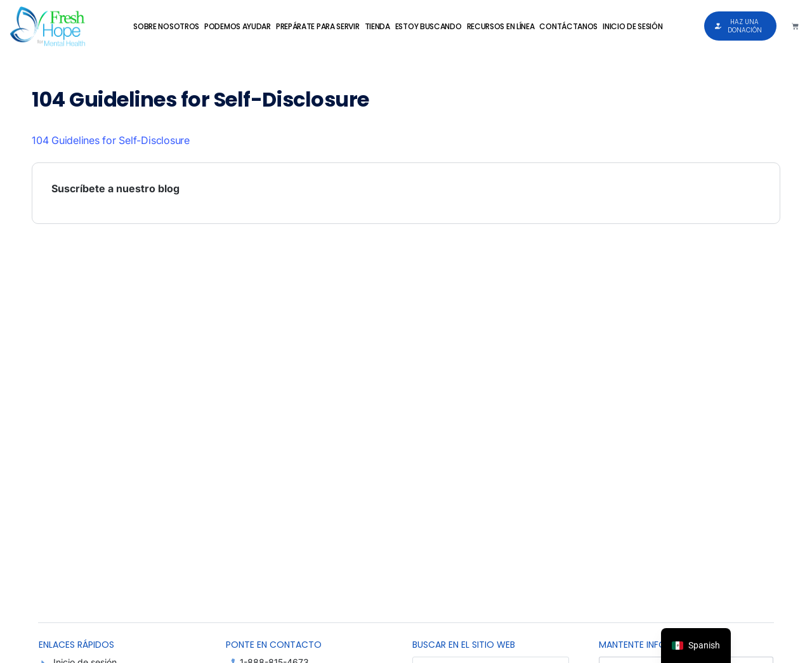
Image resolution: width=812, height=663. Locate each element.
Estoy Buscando (429, 26)
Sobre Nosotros (166, 26)
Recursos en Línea (501, 26)
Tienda (377, 26)
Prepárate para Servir (318, 26)
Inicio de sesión (632, 26)
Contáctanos (568, 26)
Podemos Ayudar (238, 26)
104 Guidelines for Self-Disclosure (111, 140)
